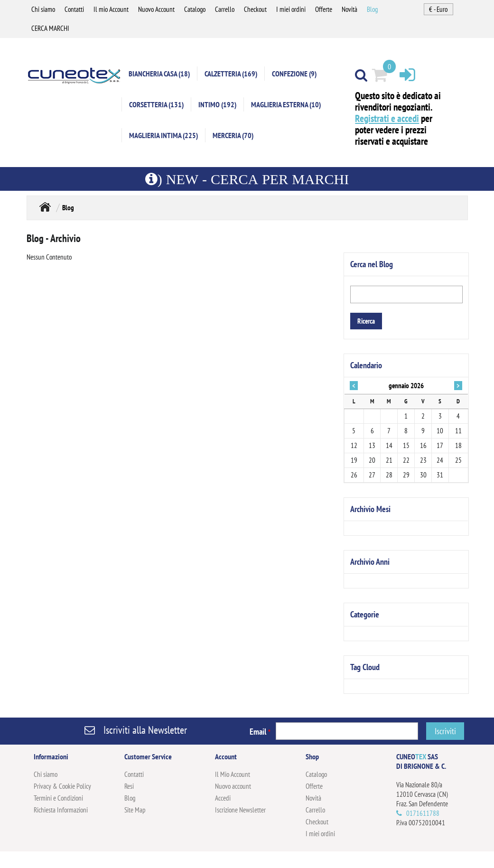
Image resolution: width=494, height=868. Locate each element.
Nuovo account (233, 786)
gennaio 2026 (406, 386)
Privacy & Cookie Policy (62, 786)
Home (45, 207)
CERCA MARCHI (50, 28)
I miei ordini (291, 9)
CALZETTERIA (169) (231, 74)
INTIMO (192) (217, 104)
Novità (350, 9)
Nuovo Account (156, 9)
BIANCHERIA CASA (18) (159, 74)
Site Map (135, 810)
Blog (372, 9)
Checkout (255, 9)
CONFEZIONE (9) (294, 74)
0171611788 (423, 813)
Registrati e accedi (387, 118)
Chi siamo (43, 9)
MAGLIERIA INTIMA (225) (163, 135)
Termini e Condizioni (58, 798)
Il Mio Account (233, 774)
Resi (129, 786)
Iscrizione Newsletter (240, 810)
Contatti (74, 9)
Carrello (225, 9)
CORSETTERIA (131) (156, 104)
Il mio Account (111, 9)
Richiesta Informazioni (61, 810)
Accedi (223, 798)
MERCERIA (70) (233, 135)
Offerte (324, 9)
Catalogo (195, 9)
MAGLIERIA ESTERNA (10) (286, 104)
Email (260, 732)
